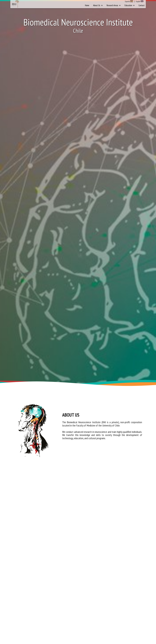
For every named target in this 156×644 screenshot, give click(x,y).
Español (127, 1)
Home (87, 5)
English (138, 1)
